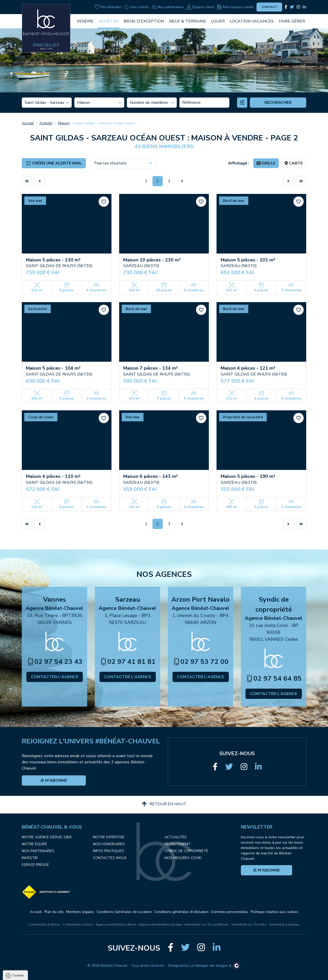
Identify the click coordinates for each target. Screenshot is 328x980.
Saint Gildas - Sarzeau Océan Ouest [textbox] (47, 103)
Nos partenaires (168, 7)
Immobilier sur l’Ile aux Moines (207, 924)
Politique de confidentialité (30, 961)
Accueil (28, 123)
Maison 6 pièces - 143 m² (151, 476)
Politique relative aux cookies (274, 912)
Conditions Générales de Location (124, 912)
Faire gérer (292, 21)
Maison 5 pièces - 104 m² (53, 368)
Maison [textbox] (84, 103)
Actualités (176, 837)
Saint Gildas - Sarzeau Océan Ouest (105, 123)
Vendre (85, 21)
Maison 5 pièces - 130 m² (53, 260)
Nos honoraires (109, 844)
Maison (64, 123)
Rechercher (278, 103)
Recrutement (178, 844)
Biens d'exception (144, 21)
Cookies (18, 915)
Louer (218, 21)
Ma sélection (108, 7)
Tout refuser (68, 974)
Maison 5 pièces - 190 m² (248, 476)
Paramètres (99, 974)
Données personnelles (230, 912)
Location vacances (252, 21)
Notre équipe (34, 844)
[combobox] (47, 103)
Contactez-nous (110, 858)
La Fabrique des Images (209, 966)
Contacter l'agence (55, 677)
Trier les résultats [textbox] (110, 163)
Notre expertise (109, 837)
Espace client (200, 7)
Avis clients (136, 7)
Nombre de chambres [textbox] (149, 103)
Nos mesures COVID (183, 858)
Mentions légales (80, 912)
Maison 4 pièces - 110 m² (53, 476)
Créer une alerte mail (54, 163)
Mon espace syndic (235, 7)
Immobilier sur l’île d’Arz (249, 924)
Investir (30, 858)
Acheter (109, 21)
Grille (266, 163)
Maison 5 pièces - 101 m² (248, 260)
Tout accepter (36, 974)
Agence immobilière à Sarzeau (161, 924)
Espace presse (35, 865)
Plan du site (54, 912)
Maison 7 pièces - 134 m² (151, 368)
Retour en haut (164, 804)
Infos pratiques (109, 851)
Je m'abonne (54, 780)
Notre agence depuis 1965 (47, 837)
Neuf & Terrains (188, 21)
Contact (269, 7)
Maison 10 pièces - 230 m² (152, 260)
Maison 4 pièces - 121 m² (248, 368)
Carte (294, 163)
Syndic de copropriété (186, 851)
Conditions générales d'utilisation (181, 912)
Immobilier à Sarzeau (284, 924)
